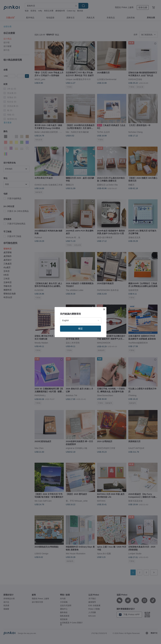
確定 (80, 329)
